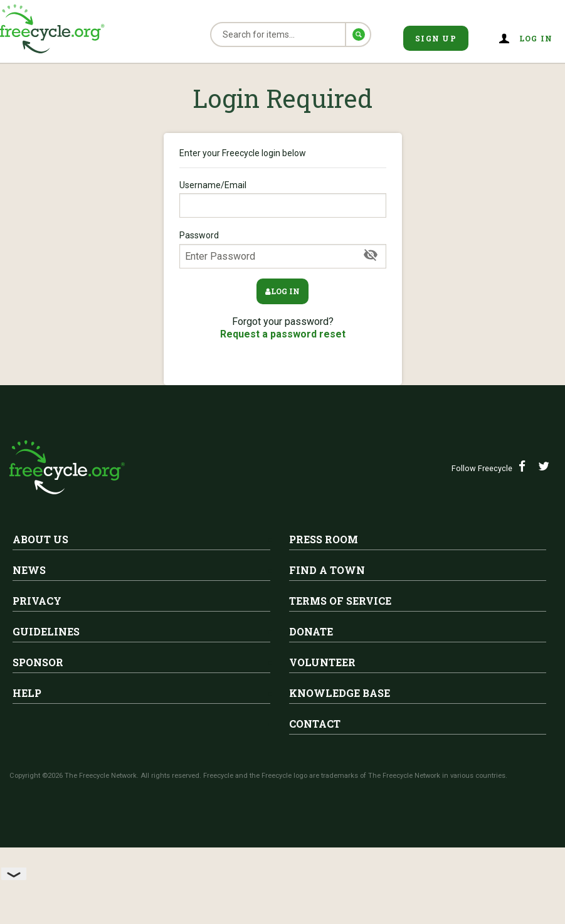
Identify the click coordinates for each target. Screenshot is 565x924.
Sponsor (38, 662)
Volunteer (322, 662)
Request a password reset (283, 334)
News (29, 570)
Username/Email (283, 199)
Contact (315, 724)
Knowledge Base (340, 693)
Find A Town (327, 570)
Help (27, 693)
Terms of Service (340, 601)
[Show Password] (371, 255)
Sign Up (436, 38)
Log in (536, 38)
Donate (311, 631)
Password (283, 249)
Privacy (37, 601)
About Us (40, 539)
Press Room (324, 539)
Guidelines (46, 631)
